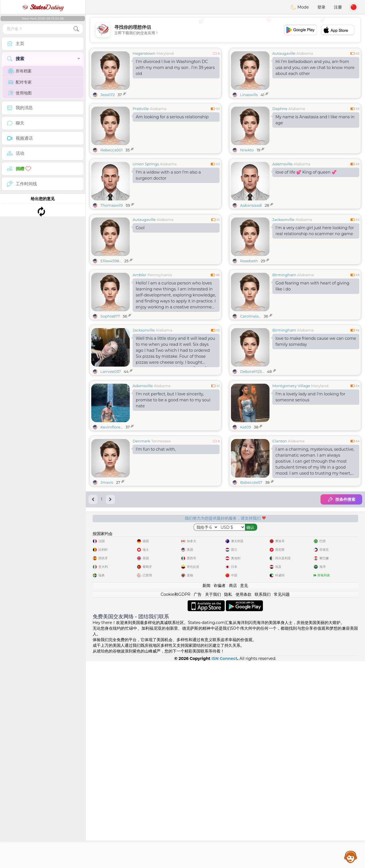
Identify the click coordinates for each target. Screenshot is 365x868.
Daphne (280, 109)
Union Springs (146, 164)
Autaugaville (284, 53)
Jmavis (107, 570)
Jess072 (108, 95)
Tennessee (161, 529)
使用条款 (244, 801)
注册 (338, 7)
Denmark (141, 529)
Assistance (351, 857)
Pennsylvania (160, 319)
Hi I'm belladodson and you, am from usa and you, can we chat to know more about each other (315, 68)
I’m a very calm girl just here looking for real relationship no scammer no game (315, 275)
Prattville (141, 109)
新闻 (206, 792)
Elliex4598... (111, 305)
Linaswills (249, 95)
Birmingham (284, 319)
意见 (244, 792)
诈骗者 (220, 792)
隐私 (228, 801)
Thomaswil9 (111, 205)
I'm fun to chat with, (156, 537)
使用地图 (20, 93)
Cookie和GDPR (176, 801)
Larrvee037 (111, 415)
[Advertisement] (225, 30)
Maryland (165, 53)
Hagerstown (144, 53)
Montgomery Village (291, 473)
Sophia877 (110, 360)
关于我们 (213, 801)
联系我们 (263, 801)
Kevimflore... (111, 515)
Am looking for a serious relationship (172, 117)
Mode (300, 7)
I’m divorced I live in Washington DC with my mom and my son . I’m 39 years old (175, 68)
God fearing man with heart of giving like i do (312, 330)
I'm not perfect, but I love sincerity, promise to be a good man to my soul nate (173, 488)
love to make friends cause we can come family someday (316, 385)
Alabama (305, 53)
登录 (321, 7)
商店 (233, 792)
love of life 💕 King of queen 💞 (306, 172)
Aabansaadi (251, 205)
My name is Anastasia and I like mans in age (315, 120)
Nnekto (247, 150)
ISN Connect (225, 865)
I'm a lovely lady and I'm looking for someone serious (310, 485)
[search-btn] (76, 29)
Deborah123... (252, 415)
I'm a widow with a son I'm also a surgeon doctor (168, 175)
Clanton (280, 529)
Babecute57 (251, 570)
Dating (43, 7)
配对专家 (20, 82)
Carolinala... (251, 360)
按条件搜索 (341, 587)
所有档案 (20, 71)
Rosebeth (249, 305)
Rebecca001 (111, 150)
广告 (198, 801)
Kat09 (246, 515)
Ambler (140, 319)
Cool (140, 272)
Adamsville (282, 164)
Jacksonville (283, 263)
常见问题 (282, 801)
